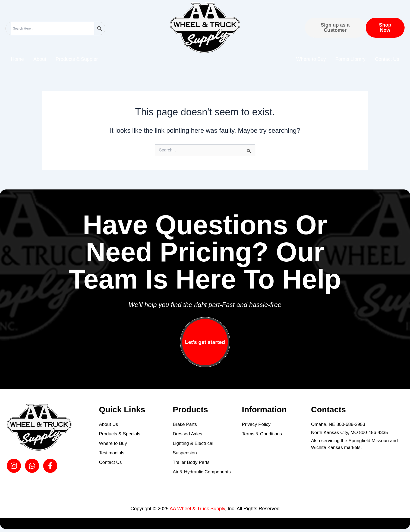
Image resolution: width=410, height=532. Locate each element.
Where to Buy (311, 59)
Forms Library (350, 59)
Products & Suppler (77, 59)
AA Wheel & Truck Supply (197, 509)
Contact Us (387, 59)
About (40, 59)
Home (17, 59)
